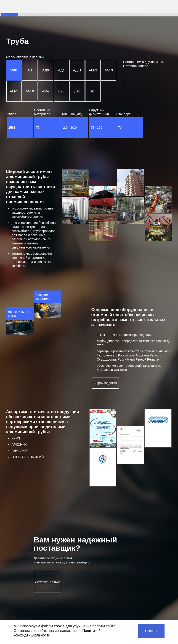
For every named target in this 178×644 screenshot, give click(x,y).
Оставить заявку (47, 582)
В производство (105, 383)
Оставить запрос (136, 66)
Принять (151, 631)
